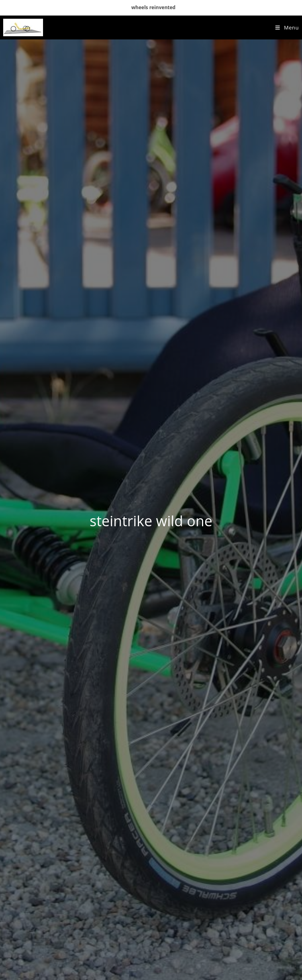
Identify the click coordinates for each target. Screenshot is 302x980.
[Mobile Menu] (287, 27)
